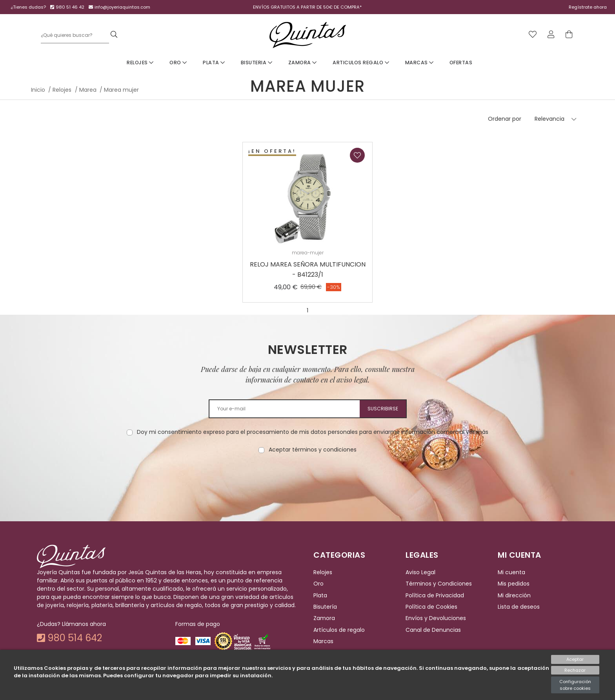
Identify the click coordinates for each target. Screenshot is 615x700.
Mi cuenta (511, 572)
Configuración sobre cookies (575, 685)
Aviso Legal (420, 572)
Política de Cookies (431, 607)
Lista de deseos (519, 607)
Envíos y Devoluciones (436, 618)
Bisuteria (257, 63)
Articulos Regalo (361, 63)
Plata (214, 63)
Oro (178, 63)
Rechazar (575, 670)
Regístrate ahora (588, 7)
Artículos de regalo (339, 630)
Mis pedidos (514, 584)
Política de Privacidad (435, 595)
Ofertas (461, 63)
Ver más (477, 432)
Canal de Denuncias (433, 630)
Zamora (303, 63)
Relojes (140, 63)
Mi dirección (514, 595)
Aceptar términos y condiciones (313, 450)
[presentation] (307, 479)
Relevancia (549, 119)
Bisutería (325, 607)
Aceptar (575, 659)
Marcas (419, 63)
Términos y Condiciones (439, 584)
